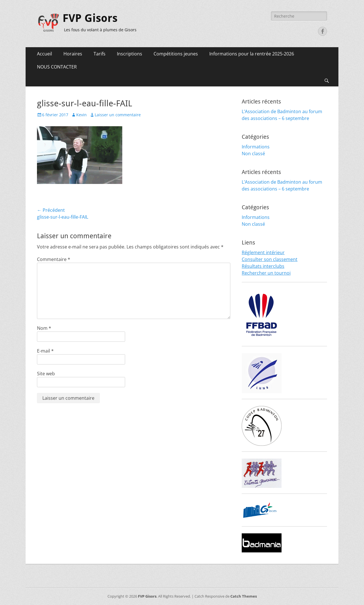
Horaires (73, 54)
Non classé (253, 154)
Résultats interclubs (263, 266)
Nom (44, 328)
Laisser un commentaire (118, 115)
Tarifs (100, 54)
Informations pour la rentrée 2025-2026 (252, 54)
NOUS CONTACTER (57, 67)
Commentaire (54, 259)
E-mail (45, 351)
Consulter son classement (270, 259)
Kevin (81, 115)
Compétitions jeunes (176, 54)
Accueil (45, 54)
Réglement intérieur (263, 252)
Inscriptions (130, 54)
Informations (256, 147)
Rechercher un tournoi (266, 273)
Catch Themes (244, 596)
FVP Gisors (90, 18)
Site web (46, 374)
